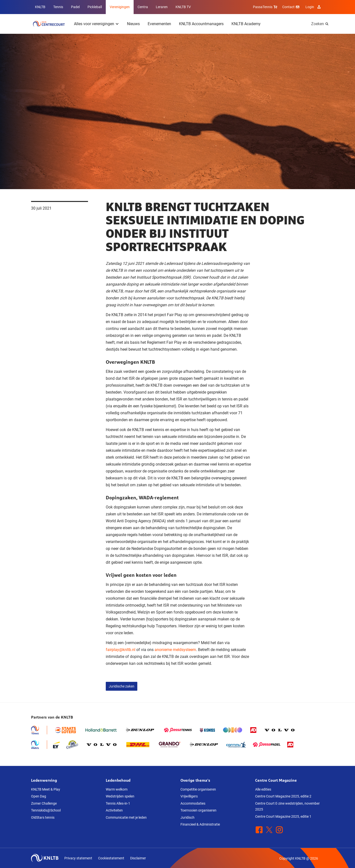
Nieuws (133, 24)
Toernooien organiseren (198, 810)
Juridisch (187, 817)
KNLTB (40, 7)
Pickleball (95, 7)
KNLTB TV (183, 7)
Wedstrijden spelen (120, 796)
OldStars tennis (43, 817)
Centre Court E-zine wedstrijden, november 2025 (287, 806)
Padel (75, 7)
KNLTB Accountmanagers (201, 24)
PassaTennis (266, 7)
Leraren (162, 7)
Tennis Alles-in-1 (118, 803)
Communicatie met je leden (126, 817)
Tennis (58, 7)
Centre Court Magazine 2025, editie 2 (283, 796)
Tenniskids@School (46, 810)
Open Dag (39, 796)
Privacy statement (78, 858)
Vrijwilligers (189, 796)
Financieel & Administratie (200, 824)
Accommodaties (193, 803)
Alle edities (263, 789)
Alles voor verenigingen (94, 24)
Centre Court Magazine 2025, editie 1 (283, 816)
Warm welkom (117, 789)
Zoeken (318, 24)
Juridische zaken (122, 686)
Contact (291, 7)
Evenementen (159, 24)
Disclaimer (138, 858)
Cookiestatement (111, 858)
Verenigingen (120, 7)
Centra (143, 7)
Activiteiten (114, 810)
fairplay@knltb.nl (121, 650)
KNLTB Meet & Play (46, 789)
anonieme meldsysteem (175, 650)
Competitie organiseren (198, 789)
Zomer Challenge (44, 803)
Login (314, 7)
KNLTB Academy (246, 24)
